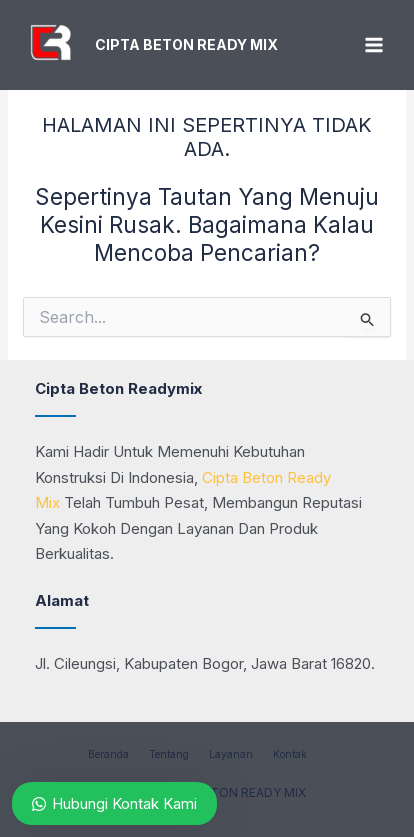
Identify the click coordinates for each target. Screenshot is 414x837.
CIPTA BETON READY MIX (186, 44)
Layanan (231, 754)
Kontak (290, 754)
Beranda (108, 754)
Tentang (169, 754)
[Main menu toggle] (373, 45)
